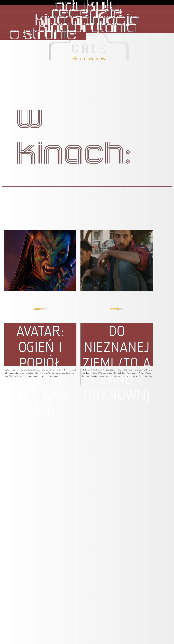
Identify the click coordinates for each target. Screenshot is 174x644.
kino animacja (87, 20)
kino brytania (87, 27)
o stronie (43, 34)
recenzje (87, 13)
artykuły (87, 6)
